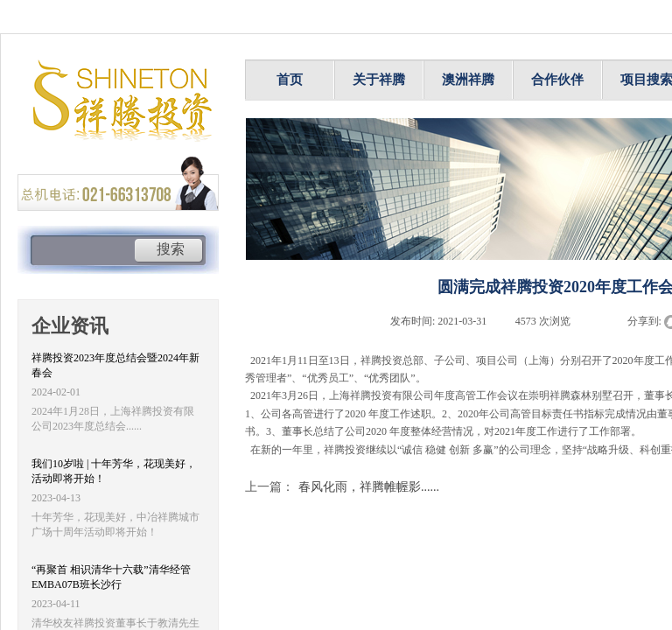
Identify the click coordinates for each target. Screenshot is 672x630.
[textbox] (83, 251)
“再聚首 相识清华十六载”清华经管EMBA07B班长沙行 (111, 577)
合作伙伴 (557, 80)
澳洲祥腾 (468, 80)
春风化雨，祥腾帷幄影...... (342, 487)
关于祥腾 (379, 80)
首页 (290, 80)
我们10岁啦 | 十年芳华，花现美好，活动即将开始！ (114, 471)
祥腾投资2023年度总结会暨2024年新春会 (115, 365)
